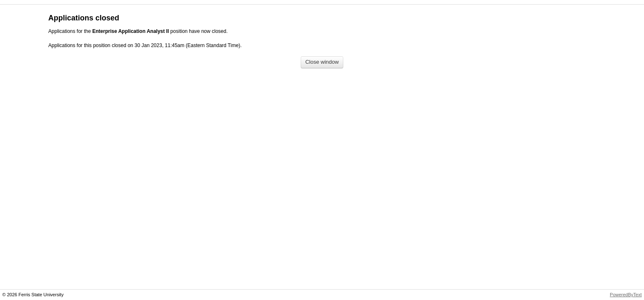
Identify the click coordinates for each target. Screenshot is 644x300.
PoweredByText (626, 295)
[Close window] (322, 62)
